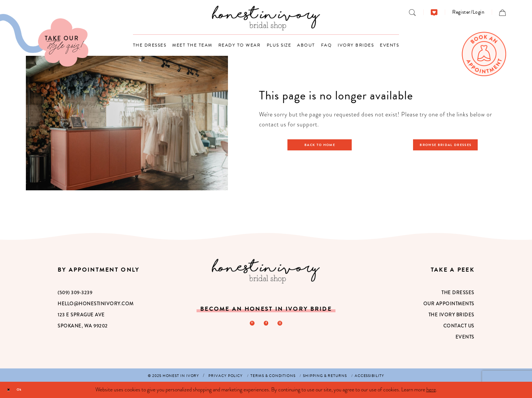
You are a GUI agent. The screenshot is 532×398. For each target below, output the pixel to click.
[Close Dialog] (11, 390)
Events (465, 337)
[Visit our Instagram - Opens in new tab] (283, 325)
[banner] (266, 18)
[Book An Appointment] (484, 54)
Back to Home (324, 144)
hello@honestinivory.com (96, 304)
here (431, 390)
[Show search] (412, 12)
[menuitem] (412, 12)
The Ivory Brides (451, 315)
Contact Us (459, 326)
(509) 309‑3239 (75, 292)
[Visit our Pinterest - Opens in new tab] (249, 325)
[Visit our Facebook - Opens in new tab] (266, 325)
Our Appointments (449, 304)
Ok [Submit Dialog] (28, 390)
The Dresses (458, 292)
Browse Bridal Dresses (450, 144)
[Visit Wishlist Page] (434, 12)
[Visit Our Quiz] (44, 40)
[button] (468, 12)
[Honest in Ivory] (266, 271)
